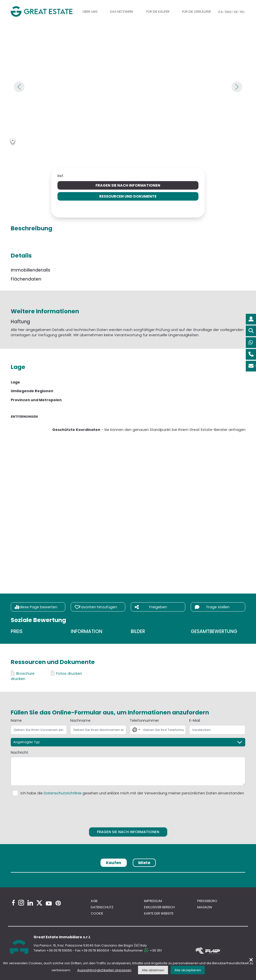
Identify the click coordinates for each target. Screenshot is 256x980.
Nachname (80, 720)
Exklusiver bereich (159, 907)
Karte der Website (159, 913)
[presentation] (128, 811)
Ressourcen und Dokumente (128, 196)
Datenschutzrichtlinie (63, 793)
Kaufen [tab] (114, 863)
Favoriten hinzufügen (96, 607)
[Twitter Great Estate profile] (39, 903)
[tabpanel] (128, 874)
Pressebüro (207, 901)
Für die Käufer (158, 12)
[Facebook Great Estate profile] (13, 903)
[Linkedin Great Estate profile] (30, 903)
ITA (220, 12)
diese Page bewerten (36, 607)
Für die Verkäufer (196, 12)
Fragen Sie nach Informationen (128, 185)
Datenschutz (102, 907)
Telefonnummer (144, 720)
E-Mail (195, 720)
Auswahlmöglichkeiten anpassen (104, 970)
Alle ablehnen (153, 970)
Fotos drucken (66, 673)
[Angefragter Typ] (128, 742)
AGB (94, 901)
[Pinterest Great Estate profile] (58, 903)
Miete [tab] (144, 863)
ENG (228, 12)
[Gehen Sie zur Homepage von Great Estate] (42, 11)
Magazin (205, 907)
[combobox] (136, 730)
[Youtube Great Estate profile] (49, 903)
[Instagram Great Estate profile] (21, 903)
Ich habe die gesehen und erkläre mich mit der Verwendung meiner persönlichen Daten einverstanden (132, 793)
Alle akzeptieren (188, 970)
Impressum (153, 901)
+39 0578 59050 (59, 950)
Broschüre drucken (23, 676)
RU (242, 12)
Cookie (97, 913)
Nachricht (19, 752)
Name (16, 720)
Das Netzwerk (122, 12)
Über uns (90, 12)
